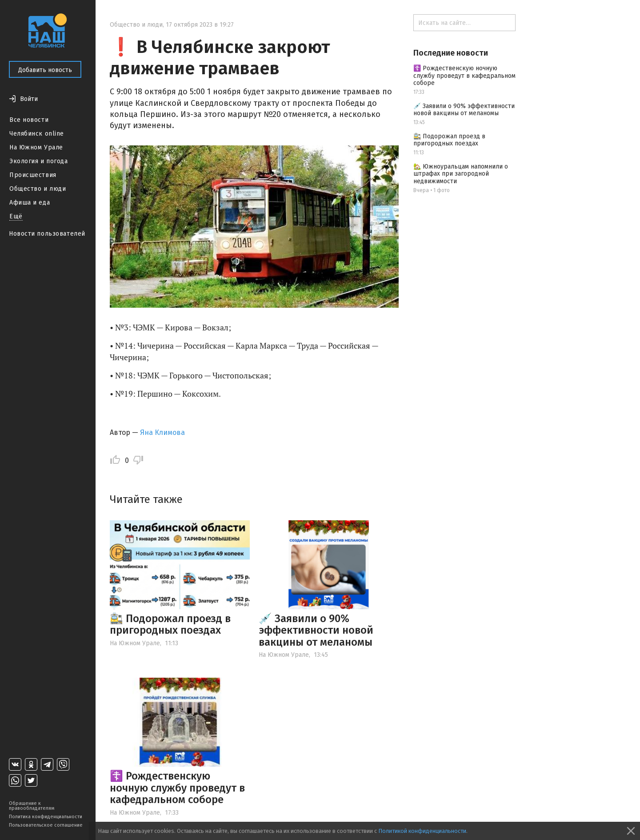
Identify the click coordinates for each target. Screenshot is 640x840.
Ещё (16, 216)
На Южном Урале (36, 147)
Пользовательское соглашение (46, 825)
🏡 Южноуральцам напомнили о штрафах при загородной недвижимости (461, 174)
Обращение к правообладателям (32, 806)
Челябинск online (37, 134)
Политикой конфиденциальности (422, 831)
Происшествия (33, 175)
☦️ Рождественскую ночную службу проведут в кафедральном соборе (177, 788)
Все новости (29, 120)
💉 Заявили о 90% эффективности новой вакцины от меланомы (316, 630)
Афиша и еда (30, 203)
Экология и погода (39, 161)
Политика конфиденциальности (46, 817)
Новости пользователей (47, 234)
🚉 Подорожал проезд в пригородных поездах (170, 624)
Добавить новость (45, 70)
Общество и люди (38, 189)
